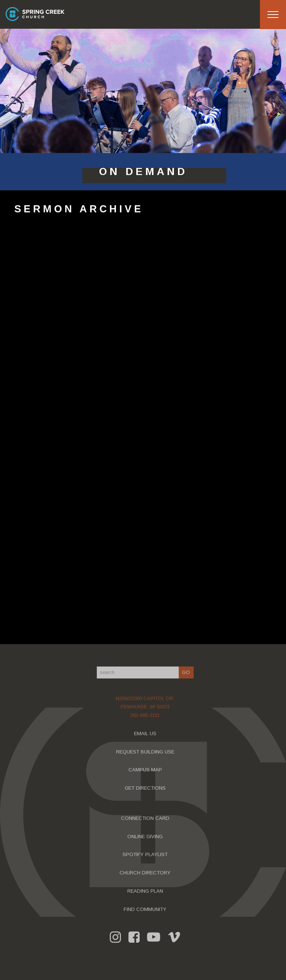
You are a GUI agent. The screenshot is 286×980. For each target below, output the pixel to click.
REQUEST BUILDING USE (147, 752)
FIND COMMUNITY (147, 909)
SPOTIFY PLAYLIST (147, 854)
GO (188, 672)
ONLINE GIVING (147, 837)
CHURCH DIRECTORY (147, 873)
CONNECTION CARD (147, 818)
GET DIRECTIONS (147, 788)
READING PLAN (147, 891)
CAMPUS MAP (147, 770)
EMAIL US (147, 734)
